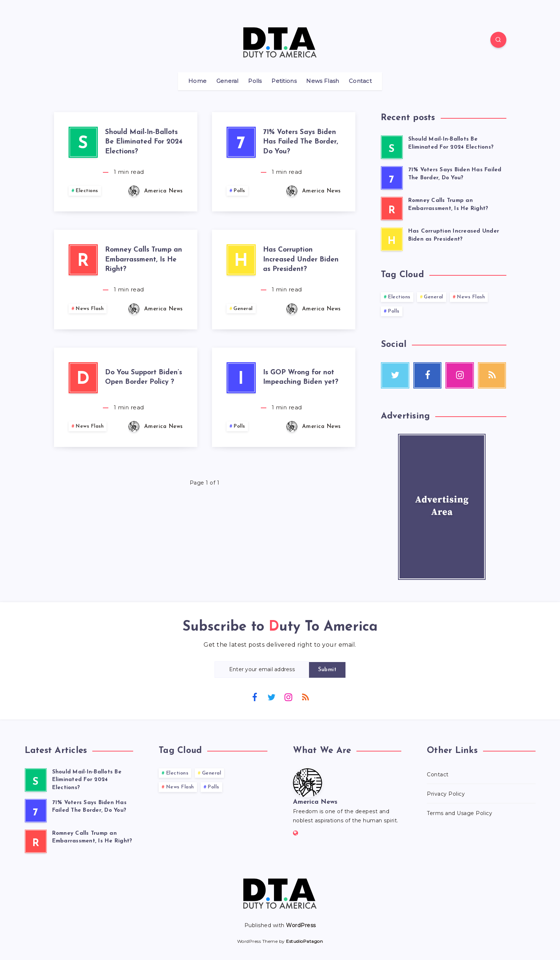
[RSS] (305, 697)
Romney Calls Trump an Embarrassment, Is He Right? (144, 260)
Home (197, 81)
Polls (255, 81)
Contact (360, 81)
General (227, 81)
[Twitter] (271, 697)
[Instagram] (289, 697)
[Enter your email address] (262, 670)
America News (315, 802)
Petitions (284, 81)
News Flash (323, 81)
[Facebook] (255, 697)
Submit (327, 670)
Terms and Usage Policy (459, 813)
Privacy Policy (446, 794)
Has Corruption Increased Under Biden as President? (301, 260)
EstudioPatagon (304, 941)
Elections (87, 191)
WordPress (301, 925)
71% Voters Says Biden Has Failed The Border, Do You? (301, 142)
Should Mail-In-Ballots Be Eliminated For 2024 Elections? (144, 142)
